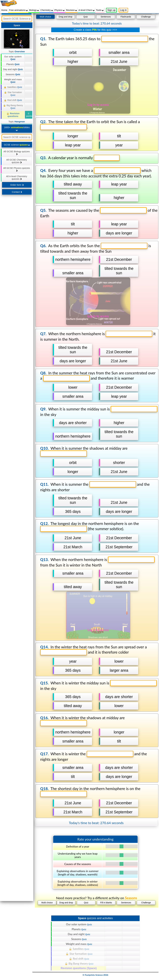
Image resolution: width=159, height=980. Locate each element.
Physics (60, 10)
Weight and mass (13, 81)
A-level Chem (86, 10)
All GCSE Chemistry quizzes (17, 161)
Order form (17, 185)
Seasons (13, 74)
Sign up (111, 10)
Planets (13, 64)
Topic (17, 51)
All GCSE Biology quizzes (17, 153)
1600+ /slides (17, 129)
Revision (72, 10)
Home (4, 10)
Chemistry (47, 10)
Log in (123, 10)
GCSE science (17, 145)
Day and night (13, 69)
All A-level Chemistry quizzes (17, 178)
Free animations (18, 10)
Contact (17, 192)
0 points (29, 115)
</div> (95, 497)
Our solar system (13, 58)
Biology (34, 10)
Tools (100, 10)
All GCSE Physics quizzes (17, 169)
